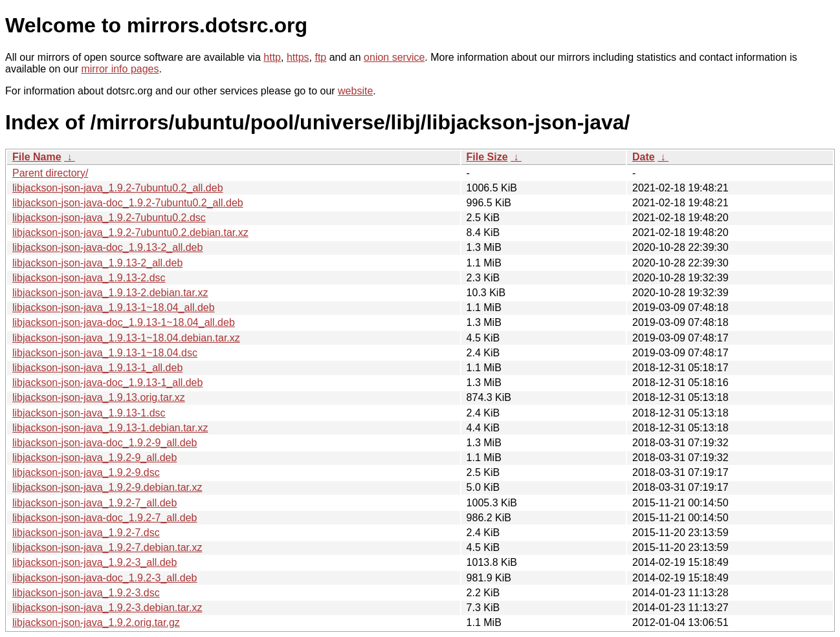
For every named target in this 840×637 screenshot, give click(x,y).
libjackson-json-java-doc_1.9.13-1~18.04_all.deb (124, 322)
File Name (37, 157)
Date (644, 157)
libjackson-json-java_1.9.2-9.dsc (86, 472)
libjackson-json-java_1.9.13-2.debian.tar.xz (110, 293)
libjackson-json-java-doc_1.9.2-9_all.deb (105, 443)
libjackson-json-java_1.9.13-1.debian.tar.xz (110, 428)
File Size (487, 157)
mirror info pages (120, 69)
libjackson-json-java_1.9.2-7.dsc (86, 533)
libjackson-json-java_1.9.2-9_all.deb (94, 458)
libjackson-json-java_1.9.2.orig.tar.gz (96, 622)
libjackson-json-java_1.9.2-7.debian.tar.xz (107, 547)
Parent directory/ (50, 173)
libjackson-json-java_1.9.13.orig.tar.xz (99, 397)
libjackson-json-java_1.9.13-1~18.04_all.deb (114, 308)
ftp (320, 57)
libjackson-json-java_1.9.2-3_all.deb (94, 562)
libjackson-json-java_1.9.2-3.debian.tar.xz (107, 608)
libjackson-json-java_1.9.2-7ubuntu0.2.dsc (109, 218)
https (298, 57)
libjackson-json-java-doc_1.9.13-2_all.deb (107, 247)
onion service (394, 57)
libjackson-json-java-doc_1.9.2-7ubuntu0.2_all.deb (128, 203)
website (355, 91)
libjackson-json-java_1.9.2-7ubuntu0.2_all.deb (118, 188)
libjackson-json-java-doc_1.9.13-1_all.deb (107, 383)
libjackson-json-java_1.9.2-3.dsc (86, 593)
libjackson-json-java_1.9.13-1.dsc (89, 413)
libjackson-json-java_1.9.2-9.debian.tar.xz (107, 487)
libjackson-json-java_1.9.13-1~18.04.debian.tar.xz (126, 338)
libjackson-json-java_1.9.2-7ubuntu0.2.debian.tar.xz (130, 232)
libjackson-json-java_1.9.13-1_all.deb (97, 368)
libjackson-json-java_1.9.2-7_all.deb (94, 503)
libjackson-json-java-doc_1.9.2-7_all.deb (105, 518)
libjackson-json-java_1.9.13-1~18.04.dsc (105, 353)
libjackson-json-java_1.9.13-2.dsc (89, 278)
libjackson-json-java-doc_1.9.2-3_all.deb (105, 578)
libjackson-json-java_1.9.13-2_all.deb (97, 263)
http (272, 57)
